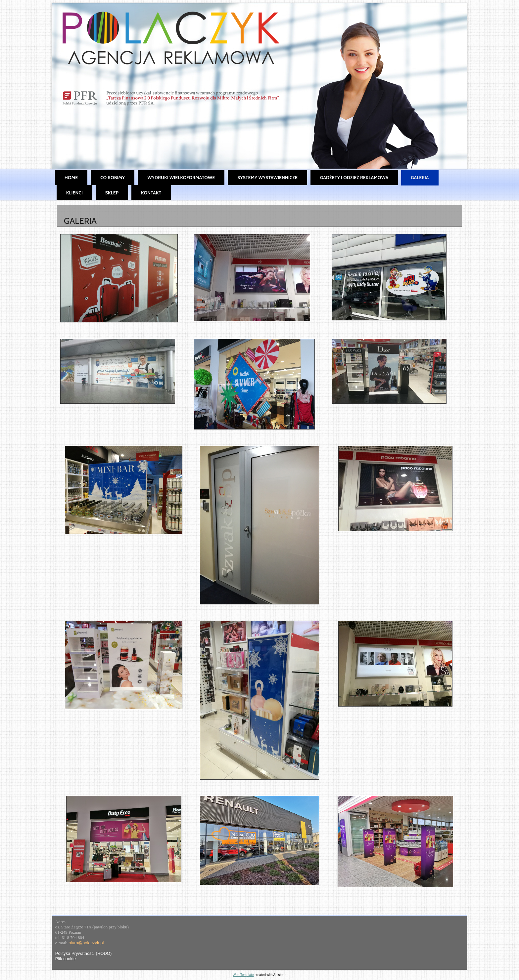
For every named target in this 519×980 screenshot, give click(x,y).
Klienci (74, 193)
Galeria (420, 178)
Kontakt (151, 193)
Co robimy (113, 178)
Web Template (243, 975)
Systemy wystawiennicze (267, 178)
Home (71, 178)
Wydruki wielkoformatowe (181, 178)
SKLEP (112, 193)
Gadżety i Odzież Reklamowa (354, 178)
